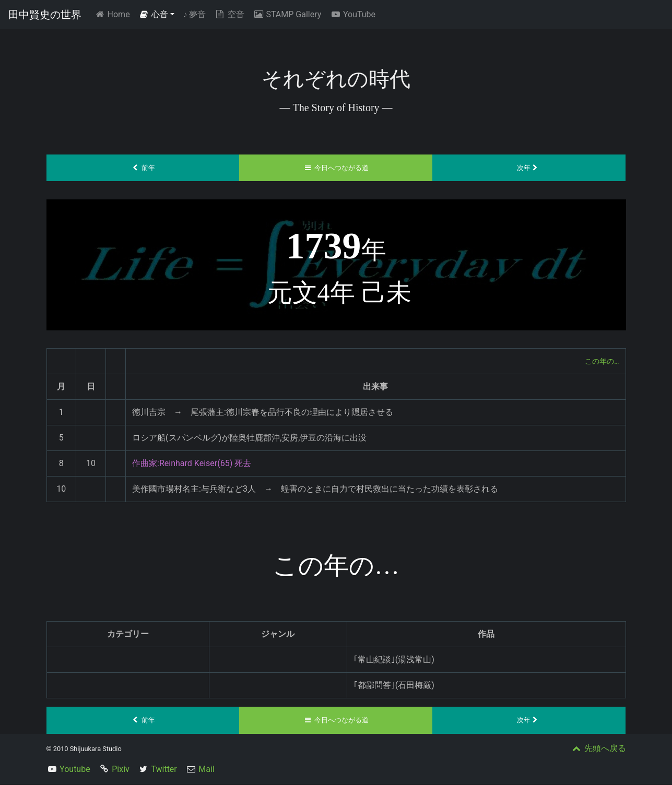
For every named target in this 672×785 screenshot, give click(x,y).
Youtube (75, 770)
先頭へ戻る (598, 749)
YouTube (352, 14)
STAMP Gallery (287, 14)
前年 (143, 168)
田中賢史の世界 (45, 15)
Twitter (164, 770)
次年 (529, 168)
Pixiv (121, 770)
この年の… (600, 361)
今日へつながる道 (336, 168)
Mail (206, 770)
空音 (229, 14)
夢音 (194, 14)
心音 (154, 14)
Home (114, 14)
